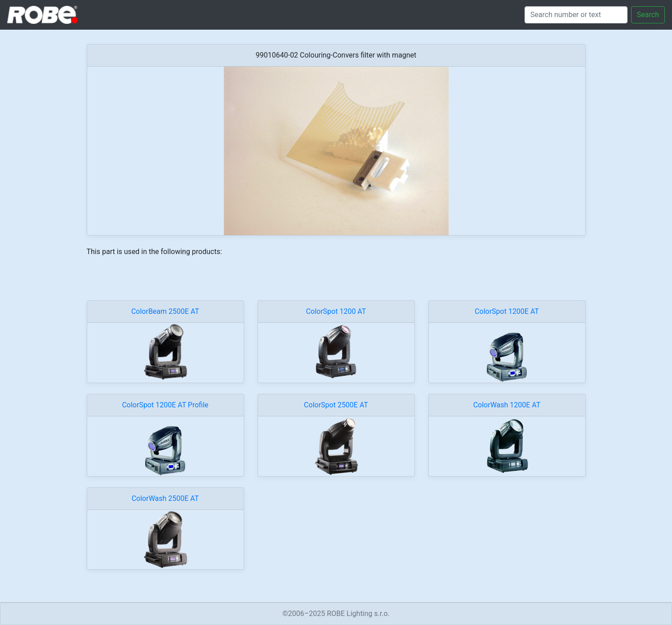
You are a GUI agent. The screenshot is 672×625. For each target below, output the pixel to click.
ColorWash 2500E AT (165, 498)
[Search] (576, 15)
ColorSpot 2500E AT (336, 405)
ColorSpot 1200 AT (336, 311)
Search (648, 15)
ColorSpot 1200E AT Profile (165, 405)
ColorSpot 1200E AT (507, 311)
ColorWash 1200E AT (507, 405)
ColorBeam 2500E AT (165, 311)
